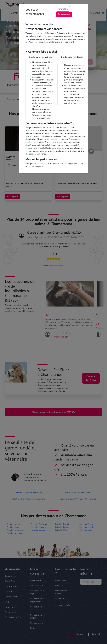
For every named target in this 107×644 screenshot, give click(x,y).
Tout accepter (64, 14)
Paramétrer (63, 9)
